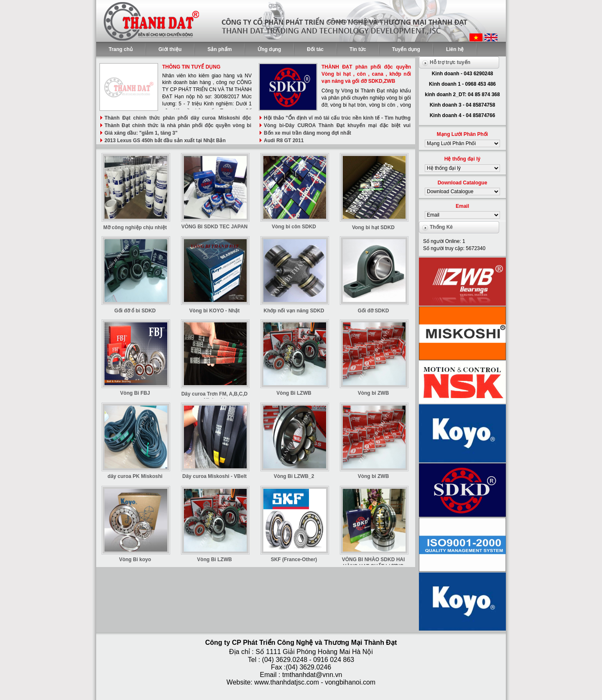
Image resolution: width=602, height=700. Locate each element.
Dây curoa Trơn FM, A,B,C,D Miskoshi (215, 397)
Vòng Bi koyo (135, 559)
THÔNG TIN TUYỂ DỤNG (191, 67)
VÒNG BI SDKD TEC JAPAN (214, 227)
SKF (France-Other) (294, 559)
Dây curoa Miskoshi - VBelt (214, 476)
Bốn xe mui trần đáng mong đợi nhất (307, 133)
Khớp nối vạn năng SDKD (294, 311)
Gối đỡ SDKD (374, 311)
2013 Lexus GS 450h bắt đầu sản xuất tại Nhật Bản (165, 141)
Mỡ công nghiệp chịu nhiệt (135, 227)
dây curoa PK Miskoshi (135, 476)
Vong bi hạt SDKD (373, 227)
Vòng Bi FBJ (135, 393)
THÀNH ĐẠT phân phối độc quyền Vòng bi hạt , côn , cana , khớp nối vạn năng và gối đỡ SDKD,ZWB (366, 74)
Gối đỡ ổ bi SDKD (135, 311)
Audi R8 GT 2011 (284, 141)
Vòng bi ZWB (374, 393)
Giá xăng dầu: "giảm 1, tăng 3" (141, 133)
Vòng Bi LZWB (294, 393)
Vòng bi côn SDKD (294, 227)
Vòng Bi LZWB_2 (294, 476)
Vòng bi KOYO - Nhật (214, 311)
